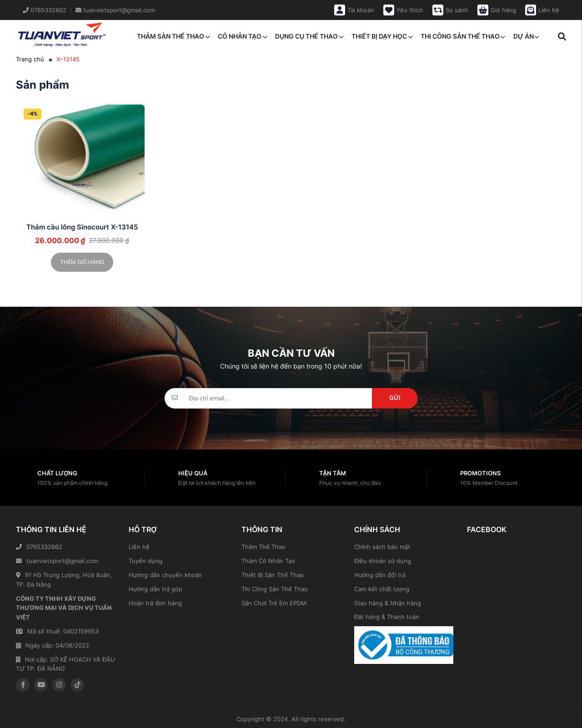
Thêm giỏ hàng (82, 262)
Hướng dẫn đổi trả (380, 575)
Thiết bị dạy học (382, 36)
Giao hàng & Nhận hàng (388, 603)
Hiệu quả (193, 473)
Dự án (526, 36)
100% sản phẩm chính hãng (72, 483)
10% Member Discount (489, 483)
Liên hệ (139, 547)
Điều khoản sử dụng (383, 561)
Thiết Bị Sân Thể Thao (273, 575)
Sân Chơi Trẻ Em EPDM (274, 603)
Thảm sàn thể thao (173, 36)
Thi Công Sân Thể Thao (275, 589)
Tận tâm (333, 473)
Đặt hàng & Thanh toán (387, 617)
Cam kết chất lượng (382, 589)
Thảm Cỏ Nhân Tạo (268, 561)
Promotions (480, 473)
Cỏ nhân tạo (242, 36)
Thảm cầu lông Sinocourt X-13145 (82, 227)
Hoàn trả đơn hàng (155, 603)
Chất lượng (57, 473)
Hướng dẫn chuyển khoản (165, 575)
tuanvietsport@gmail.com (57, 561)
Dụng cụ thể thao (309, 36)
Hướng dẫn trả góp (156, 589)
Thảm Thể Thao (263, 547)
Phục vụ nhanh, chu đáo (350, 483)
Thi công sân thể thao (463, 36)
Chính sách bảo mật (382, 547)
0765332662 (39, 547)
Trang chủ (30, 59)
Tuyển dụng (145, 561)
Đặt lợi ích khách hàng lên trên (217, 483)
